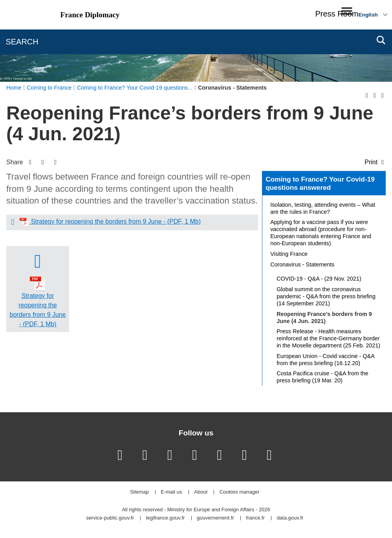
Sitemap (139, 492)
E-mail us (171, 492)
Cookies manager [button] (240, 492)
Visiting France (289, 254)
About (201, 492)
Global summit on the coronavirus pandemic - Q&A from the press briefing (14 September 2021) (326, 296)
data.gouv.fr (290, 518)
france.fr (255, 518)
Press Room (337, 14)
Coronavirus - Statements (302, 264)
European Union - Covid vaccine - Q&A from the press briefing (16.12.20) (325, 360)
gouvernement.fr (215, 518)
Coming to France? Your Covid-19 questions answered (320, 184)
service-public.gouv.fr (110, 518)
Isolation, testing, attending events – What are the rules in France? (323, 208)
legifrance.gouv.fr (166, 518)
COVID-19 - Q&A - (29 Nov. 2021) (319, 279)
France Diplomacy (90, 15)
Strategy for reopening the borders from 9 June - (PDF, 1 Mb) (115, 221)
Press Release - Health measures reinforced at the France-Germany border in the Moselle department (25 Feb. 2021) (328, 338)
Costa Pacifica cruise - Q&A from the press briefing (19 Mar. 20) (322, 377)
